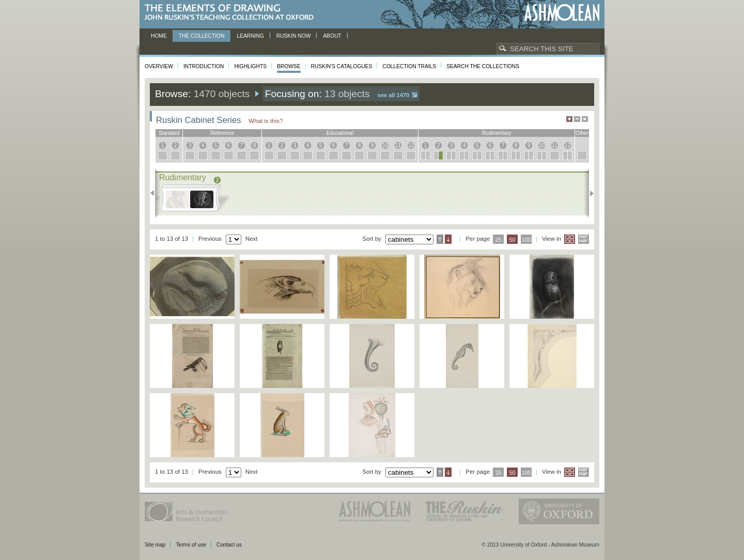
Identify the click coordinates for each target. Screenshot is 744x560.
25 (499, 240)
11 (398, 145)
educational (340, 133)
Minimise (577, 119)
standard (169, 133)
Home (159, 36)
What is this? (266, 121)
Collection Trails (409, 66)
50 (513, 240)
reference (222, 133)
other (582, 133)
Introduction (204, 66)
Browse (289, 66)
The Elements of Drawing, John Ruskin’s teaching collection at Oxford (232, 13)
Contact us (229, 545)
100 (526, 240)
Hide (585, 119)
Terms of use (191, 545)
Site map (155, 545)
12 (411, 145)
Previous (155, 193)
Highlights (250, 66)
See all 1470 (393, 95)
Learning (250, 36)
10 (385, 145)
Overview (159, 66)
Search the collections (483, 66)
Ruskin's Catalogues (342, 66)
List (584, 239)
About (332, 36)
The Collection (202, 36)
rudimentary (497, 133)
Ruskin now (294, 36)
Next (589, 193)
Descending (448, 239)
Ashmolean (562, 13)
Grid (570, 239)
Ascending (440, 239)
